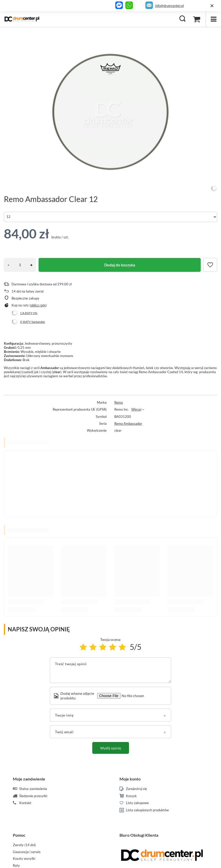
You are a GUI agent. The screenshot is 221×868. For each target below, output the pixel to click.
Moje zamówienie (29, 779)
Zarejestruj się (136, 789)
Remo (119, 402)
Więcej (136, 409)
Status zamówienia (33, 789)
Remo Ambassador (128, 423)
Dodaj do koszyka (120, 265)
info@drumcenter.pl (169, 6)
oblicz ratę (38, 305)
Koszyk (131, 796)
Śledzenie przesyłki (33, 796)
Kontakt (25, 803)
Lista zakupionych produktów (147, 810)
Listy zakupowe (137, 803)
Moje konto (130, 779)
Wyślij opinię (111, 748)
